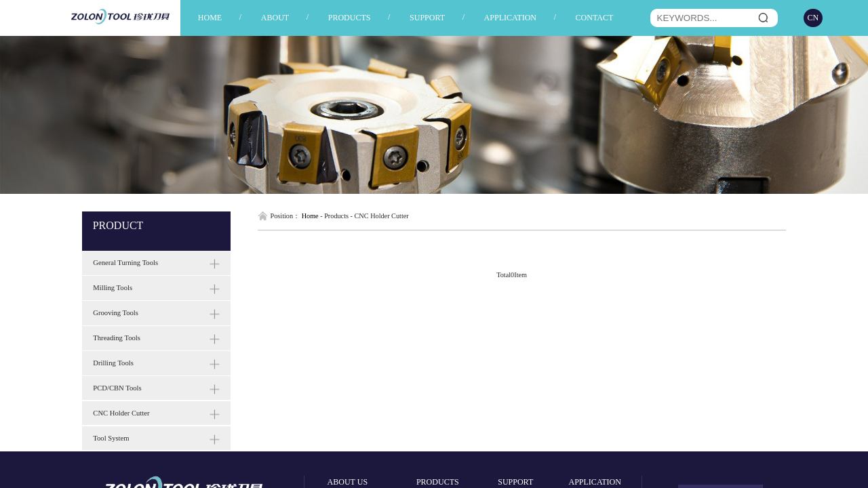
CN (813, 18)
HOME (210, 18)
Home (310, 216)
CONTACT (595, 18)
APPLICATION (510, 18)
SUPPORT (427, 18)
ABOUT (275, 18)
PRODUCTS (350, 18)
